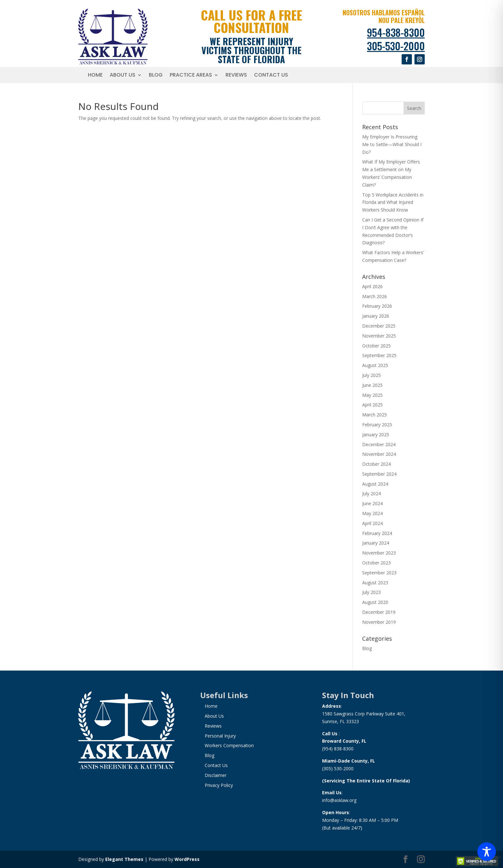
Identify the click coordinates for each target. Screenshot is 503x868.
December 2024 (379, 444)
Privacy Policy (219, 785)
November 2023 (379, 553)
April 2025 (372, 405)
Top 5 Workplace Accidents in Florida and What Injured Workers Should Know (393, 202)
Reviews (236, 76)
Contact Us (271, 76)
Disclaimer (216, 775)
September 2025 (379, 355)
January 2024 (376, 543)
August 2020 (375, 602)
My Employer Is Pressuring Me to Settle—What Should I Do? (392, 144)
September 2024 (379, 474)
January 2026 (376, 316)
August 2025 (375, 365)
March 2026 (375, 296)
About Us (123, 76)
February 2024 (377, 533)
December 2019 (379, 612)
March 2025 (375, 415)
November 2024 (379, 454)
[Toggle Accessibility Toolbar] (487, 852)
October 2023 (376, 563)
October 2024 (376, 464)
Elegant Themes (124, 859)
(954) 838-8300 (338, 749)
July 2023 (371, 592)
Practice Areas (191, 76)
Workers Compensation (229, 745)
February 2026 (377, 306)
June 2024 (372, 503)
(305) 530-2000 (338, 768)
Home (95, 76)
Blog (156, 76)
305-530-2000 (396, 46)
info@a (329, 800)
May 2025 (372, 395)
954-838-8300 (396, 32)
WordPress (187, 859)
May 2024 (372, 513)
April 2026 (372, 286)
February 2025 (377, 425)
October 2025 (376, 346)
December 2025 (379, 326)
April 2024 (372, 523)
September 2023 (379, 573)
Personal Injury (220, 736)
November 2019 (379, 622)
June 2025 (372, 385)
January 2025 (376, 434)
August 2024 (375, 484)
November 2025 (379, 336)
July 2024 (371, 493)
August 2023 (375, 583)
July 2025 (371, 375)
